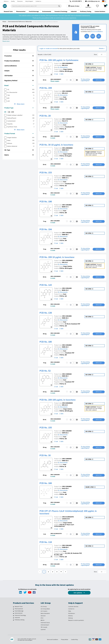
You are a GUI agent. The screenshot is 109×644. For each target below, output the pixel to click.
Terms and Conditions (52, 639)
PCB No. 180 (46, 342)
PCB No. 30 (45, 455)
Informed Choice (45, 623)
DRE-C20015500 (67, 431)
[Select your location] (104, 1)
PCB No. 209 (46, 88)
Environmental (19, 613)
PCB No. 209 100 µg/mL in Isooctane (58, 400)
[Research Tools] (13, 607)
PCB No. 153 (46, 173)
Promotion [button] (19, 56)
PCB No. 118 (46, 542)
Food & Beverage (19, 611)
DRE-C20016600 (67, 487)
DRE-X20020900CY (68, 63)
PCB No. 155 (46, 428)
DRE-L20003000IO (67, 148)
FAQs (70, 611)
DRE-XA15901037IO (68, 517)
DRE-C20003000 (67, 459)
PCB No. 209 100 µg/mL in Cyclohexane (59, 60)
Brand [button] (19, 85)
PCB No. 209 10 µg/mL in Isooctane (57, 257)
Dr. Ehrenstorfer (63, 67)
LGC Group (44, 606)
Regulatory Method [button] (19, 80)
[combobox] (36, 6)
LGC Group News (45, 609)
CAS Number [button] (19, 76)
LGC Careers (44, 611)
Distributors (72, 613)
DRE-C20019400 (67, 233)
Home (4, 22)
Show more (20, 104)
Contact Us (71, 609)
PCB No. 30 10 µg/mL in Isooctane (56, 145)
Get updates (78, 593)
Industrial (17, 618)
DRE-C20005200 (67, 374)
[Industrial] (13, 618)
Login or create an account (49, 48)
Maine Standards (45, 613)
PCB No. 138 (46, 313)
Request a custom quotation (76, 620)
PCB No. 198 (46, 202)
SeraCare (43, 616)
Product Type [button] (19, 108)
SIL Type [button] (19, 150)
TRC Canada (44, 627)
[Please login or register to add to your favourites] (67, 80)
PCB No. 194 (46, 229)
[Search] (59, 6)
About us (6, 1)
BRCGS (43, 620)
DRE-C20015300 (67, 176)
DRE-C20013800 (67, 316)
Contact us (38, 1)
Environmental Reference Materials (20, 22)
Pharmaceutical (19, 609)
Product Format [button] (19, 133)
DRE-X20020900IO (68, 403)
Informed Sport (45, 625)
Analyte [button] (19, 71)
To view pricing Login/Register (85, 80)
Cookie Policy (74, 639)
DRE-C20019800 (67, 205)
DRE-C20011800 (67, 545)
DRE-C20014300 (67, 288)
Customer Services (73, 606)
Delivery (70, 616)
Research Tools (19, 606)
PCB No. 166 (46, 483)
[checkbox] (5, 90)
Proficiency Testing (20, 620)
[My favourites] (97, 6)
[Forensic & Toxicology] (13, 616)
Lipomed (43, 629)
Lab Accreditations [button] (19, 66)
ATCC (42, 618)
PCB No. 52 (45, 371)
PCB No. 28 (45, 116)
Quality (13, 1)
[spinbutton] (74, 80)
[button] (77, 80)
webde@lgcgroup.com (94, 1)
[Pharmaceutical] (13, 609)
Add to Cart (99, 80)
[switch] (9, 112)
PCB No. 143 (46, 285)
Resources (20, 1)
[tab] (19, 56)
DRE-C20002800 (67, 119)
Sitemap (71, 618)
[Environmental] (13, 613)
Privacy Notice (65, 639)
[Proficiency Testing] (13, 620)
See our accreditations (97, 32)
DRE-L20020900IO (67, 260)
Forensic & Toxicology (20, 615)
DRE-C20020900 (67, 91)
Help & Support (29, 1)
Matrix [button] (19, 155)
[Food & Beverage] (13, 611)
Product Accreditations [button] (19, 61)
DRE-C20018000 (67, 345)
